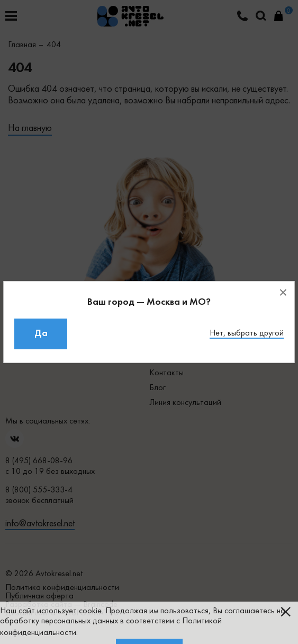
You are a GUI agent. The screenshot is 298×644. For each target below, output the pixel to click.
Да (41, 334)
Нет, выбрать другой (247, 333)
